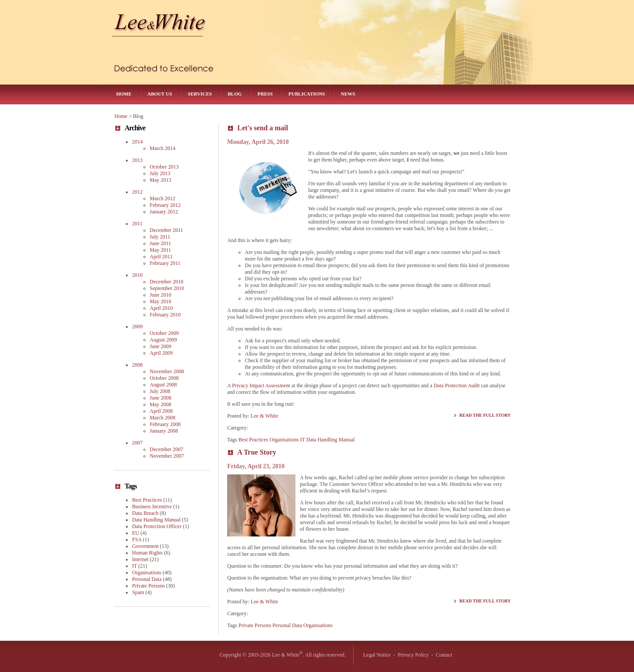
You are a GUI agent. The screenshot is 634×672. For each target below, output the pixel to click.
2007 (137, 443)
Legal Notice (377, 655)
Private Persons (255, 625)
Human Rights (147, 553)
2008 (137, 365)
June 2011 (160, 243)
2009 (137, 327)
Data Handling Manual (331, 440)
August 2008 (163, 385)
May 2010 (160, 301)
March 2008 (162, 418)
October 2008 (164, 378)
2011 (137, 224)
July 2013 (160, 173)
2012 (137, 192)
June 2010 (160, 295)
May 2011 (160, 250)
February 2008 (165, 424)
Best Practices (254, 440)
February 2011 (165, 263)
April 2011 (161, 257)
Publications (307, 94)
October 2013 (164, 167)
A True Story (257, 452)
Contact (444, 655)
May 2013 (160, 180)
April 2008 (161, 411)
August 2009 (163, 340)
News (348, 94)
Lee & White (264, 416)
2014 (137, 142)
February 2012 (165, 205)
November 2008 (167, 371)
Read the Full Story (485, 415)
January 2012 (164, 212)
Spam (138, 592)
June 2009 (160, 346)
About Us (160, 94)
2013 (137, 160)
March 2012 (162, 198)
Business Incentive (152, 507)
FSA (137, 540)
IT (303, 440)
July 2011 (160, 237)
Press (265, 94)
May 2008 (160, 404)
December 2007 (166, 449)
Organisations (284, 440)
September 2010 (167, 288)
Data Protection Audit (457, 386)
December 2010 (166, 282)
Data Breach (145, 513)
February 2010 (165, 315)
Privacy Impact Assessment (261, 386)
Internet (140, 559)
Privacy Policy (413, 655)
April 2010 (161, 308)
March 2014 (162, 148)
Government (145, 546)
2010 (137, 275)
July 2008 (160, 391)
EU (136, 533)
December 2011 (166, 230)
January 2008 (164, 431)
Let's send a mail (263, 128)
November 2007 (167, 456)
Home (124, 94)
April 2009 (161, 353)
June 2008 (160, 398)
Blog (235, 94)
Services (200, 94)
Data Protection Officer (157, 526)
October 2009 (164, 333)
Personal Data (287, 625)
